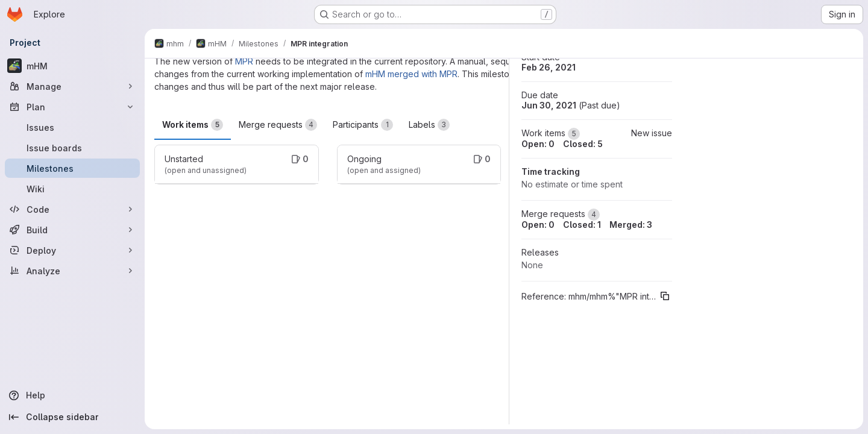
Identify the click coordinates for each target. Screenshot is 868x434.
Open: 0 (538, 144)
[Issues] (72, 127)
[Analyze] (72, 271)
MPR (244, 61)
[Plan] (72, 107)
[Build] (72, 230)
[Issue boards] (72, 148)
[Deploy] (72, 250)
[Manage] (72, 86)
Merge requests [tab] (278, 125)
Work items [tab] (193, 125)
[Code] (72, 209)
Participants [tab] (363, 125)
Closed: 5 (583, 144)
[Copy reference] (665, 296)
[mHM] (72, 66)
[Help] (72, 395)
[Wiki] (72, 189)
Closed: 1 (582, 225)
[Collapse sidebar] (72, 417)
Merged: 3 (631, 225)
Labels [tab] (429, 125)
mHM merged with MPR (411, 74)
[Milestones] (72, 168)
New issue (652, 133)
